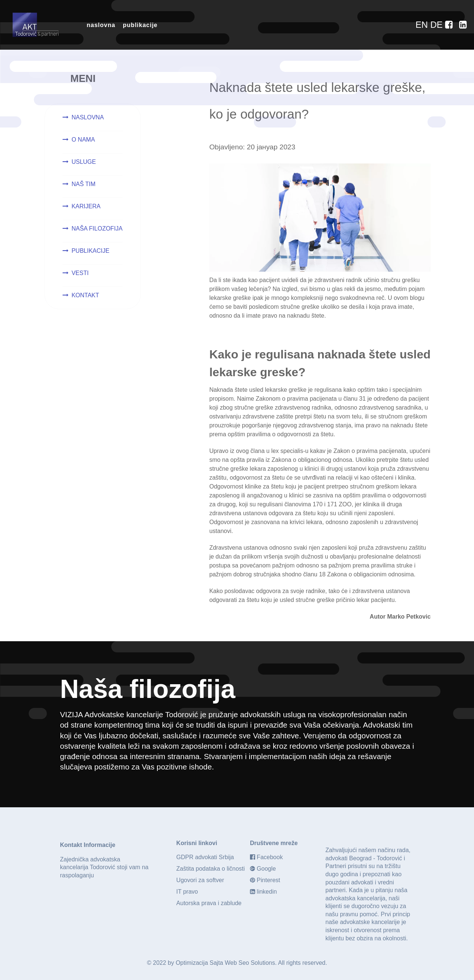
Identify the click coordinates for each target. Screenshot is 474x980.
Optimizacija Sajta (199, 963)
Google (266, 869)
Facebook (270, 857)
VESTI (80, 273)
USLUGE (84, 162)
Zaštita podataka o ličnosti (211, 869)
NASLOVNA (88, 117)
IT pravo (187, 892)
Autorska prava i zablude (209, 903)
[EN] (423, 25)
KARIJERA (86, 206)
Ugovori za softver (200, 880)
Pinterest (268, 880)
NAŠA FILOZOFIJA (97, 229)
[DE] (438, 25)
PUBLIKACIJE (90, 251)
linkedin (267, 892)
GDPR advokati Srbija (205, 857)
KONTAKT (85, 295)
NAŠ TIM (84, 184)
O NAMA (83, 140)
